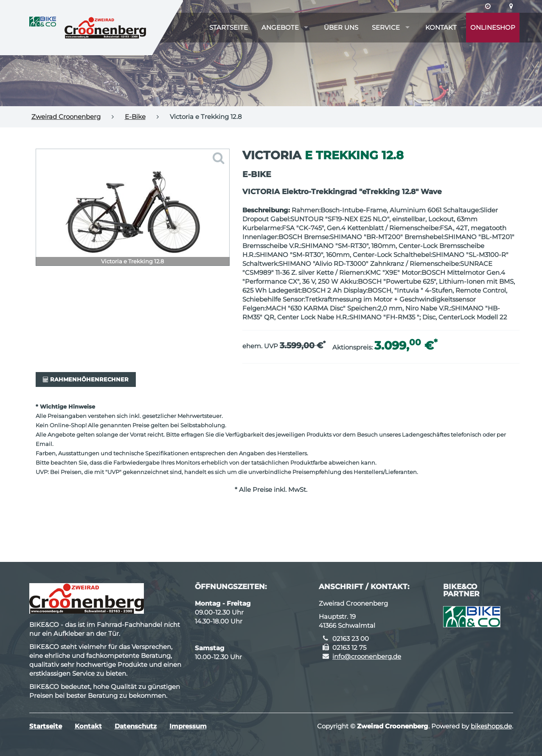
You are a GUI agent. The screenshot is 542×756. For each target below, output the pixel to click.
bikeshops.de (491, 726)
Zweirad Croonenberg (66, 117)
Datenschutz (136, 726)
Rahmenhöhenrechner (86, 379)
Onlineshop (493, 27)
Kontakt (441, 27)
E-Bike (135, 117)
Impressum (188, 726)
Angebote (280, 27)
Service (386, 27)
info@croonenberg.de (367, 656)
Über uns (341, 27)
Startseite (229, 27)
